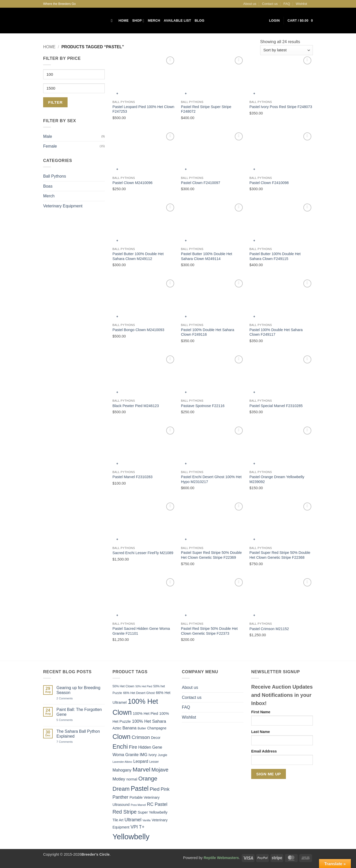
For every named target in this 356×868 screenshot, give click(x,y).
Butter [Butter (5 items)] (142, 728)
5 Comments (71, 720)
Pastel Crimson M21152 (269, 629)
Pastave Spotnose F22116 (203, 406)
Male (48, 136)
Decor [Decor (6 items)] (156, 738)
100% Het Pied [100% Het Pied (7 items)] (145, 713)
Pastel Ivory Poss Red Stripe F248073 (281, 107)
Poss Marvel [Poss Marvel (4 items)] (138, 805)
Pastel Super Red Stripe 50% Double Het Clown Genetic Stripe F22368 (280, 555)
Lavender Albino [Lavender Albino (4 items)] (122, 762)
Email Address (264, 751)
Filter (55, 102)
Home (123, 20)
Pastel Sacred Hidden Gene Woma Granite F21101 (141, 631)
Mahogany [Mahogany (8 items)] (122, 770)
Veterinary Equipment (63, 206)
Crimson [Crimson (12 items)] (141, 737)
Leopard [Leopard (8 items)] (141, 761)
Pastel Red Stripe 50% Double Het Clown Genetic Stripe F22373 (209, 631)
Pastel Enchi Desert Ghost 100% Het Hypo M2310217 (211, 479)
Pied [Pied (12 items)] (155, 789)
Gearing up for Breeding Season (78, 690)
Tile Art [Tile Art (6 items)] (118, 820)
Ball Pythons (55, 176)
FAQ (287, 4)
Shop (138, 21)
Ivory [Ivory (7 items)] (153, 755)
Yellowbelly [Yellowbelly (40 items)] (131, 837)
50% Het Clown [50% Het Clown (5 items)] (123, 686)
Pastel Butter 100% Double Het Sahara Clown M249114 (206, 256)
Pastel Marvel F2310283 (133, 477)
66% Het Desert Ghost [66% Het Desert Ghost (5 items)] (139, 693)
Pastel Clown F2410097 (200, 183)
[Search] (113, 21)
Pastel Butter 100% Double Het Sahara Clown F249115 (275, 256)
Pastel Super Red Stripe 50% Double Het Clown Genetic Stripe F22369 (211, 555)
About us (250, 4)
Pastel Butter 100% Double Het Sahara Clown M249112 (138, 256)
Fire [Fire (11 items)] (133, 747)
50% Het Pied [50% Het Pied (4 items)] (144, 686)
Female (50, 146)
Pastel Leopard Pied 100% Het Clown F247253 (143, 109)
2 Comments (70, 698)
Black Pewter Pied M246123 (136, 406)
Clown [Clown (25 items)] (121, 737)
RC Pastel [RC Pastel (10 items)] (157, 804)
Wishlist (302, 4)
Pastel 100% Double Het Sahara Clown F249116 (207, 332)
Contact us (270, 4)
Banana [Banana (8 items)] (129, 728)
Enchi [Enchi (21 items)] (120, 746)
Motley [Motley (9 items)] (119, 779)
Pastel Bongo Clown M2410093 (138, 330)
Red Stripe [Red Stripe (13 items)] (125, 812)
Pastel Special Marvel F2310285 (276, 406)
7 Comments (71, 742)
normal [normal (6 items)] (132, 779)
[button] (275, 21)
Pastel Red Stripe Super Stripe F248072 (206, 109)
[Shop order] (287, 50)
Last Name (261, 732)
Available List (177, 20)
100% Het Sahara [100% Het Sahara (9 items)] (149, 721)
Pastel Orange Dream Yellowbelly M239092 (277, 479)
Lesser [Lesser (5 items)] (154, 762)
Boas (48, 186)
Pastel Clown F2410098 (269, 183)
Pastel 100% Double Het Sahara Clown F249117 (276, 332)
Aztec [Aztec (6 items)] (117, 728)
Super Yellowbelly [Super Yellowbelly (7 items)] (153, 812)
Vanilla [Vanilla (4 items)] (147, 820)
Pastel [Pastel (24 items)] (140, 788)
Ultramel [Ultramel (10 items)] (133, 820)
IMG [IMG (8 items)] (144, 755)
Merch (154, 20)
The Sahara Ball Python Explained (78, 734)
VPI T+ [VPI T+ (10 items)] (137, 827)
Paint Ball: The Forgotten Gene (79, 712)
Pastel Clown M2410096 (133, 183)
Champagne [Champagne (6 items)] (157, 728)
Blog (200, 20)
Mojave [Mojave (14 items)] (160, 770)
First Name (261, 712)
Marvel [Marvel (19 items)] (141, 769)
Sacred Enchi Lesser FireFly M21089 (143, 553)
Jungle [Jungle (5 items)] (163, 755)
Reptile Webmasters (221, 858)
